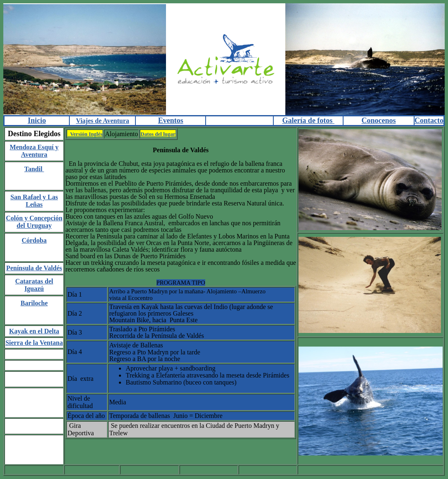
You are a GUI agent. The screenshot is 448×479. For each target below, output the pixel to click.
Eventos (171, 120)
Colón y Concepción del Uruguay (34, 222)
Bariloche (34, 303)
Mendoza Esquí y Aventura (34, 151)
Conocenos (379, 120)
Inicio (37, 120)
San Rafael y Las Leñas (34, 201)
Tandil (34, 169)
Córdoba (34, 240)
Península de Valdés (34, 268)
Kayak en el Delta (34, 331)
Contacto (429, 120)
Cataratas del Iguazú (34, 285)
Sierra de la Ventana (34, 343)
